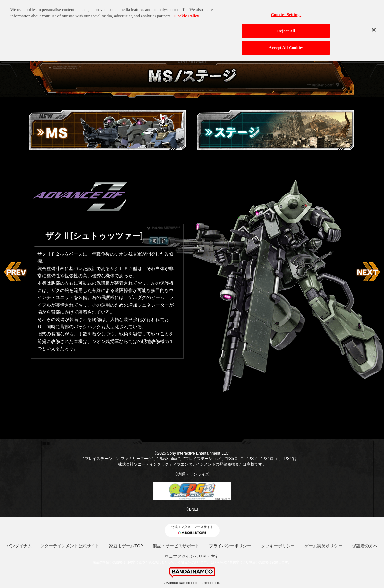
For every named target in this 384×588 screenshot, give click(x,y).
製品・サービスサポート (176, 546)
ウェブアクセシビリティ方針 (192, 556)
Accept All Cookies (286, 43)
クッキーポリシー (278, 546)
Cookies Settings (286, 10)
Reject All (286, 26)
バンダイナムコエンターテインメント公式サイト (53, 546)
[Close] (374, 25)
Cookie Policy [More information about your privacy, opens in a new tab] (187, 11)
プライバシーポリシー (230, 546)
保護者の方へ (365, 546)
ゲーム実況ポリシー (323, 546)
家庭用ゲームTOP (126, 546)
